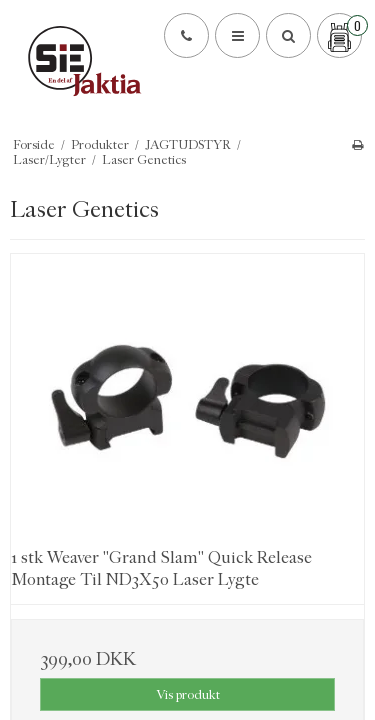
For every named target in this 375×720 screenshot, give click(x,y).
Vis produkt (188, 694)
